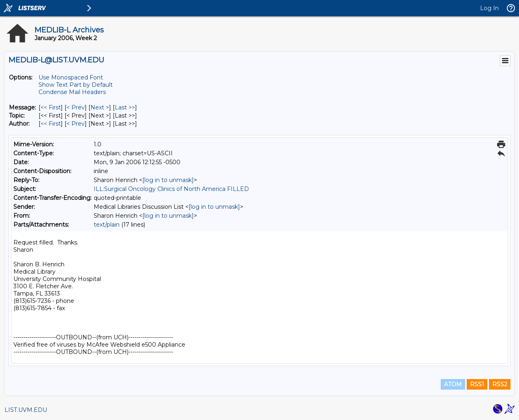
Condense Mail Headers (72, 92)
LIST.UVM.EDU (26, 410)
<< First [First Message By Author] (51, 124)
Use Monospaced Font (71, 77)
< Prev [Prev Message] (76, 107)
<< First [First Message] (51, 107)
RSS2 (500, 384)
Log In (489, 8)
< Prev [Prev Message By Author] (76, 124)
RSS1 (477, 384)
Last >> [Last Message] (125, 107)
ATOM (453, 384)
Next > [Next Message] (100, 107)
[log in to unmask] (168, 180)
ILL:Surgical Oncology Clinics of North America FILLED (171, 189)
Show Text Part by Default (76, 85)
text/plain (107, 225)
